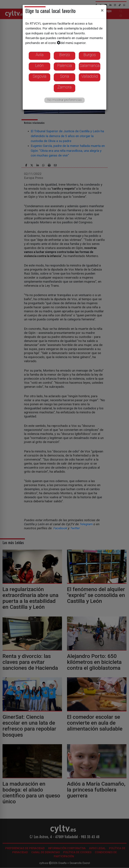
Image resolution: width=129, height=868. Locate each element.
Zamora (64, 87)
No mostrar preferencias (65, 100)
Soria (65, 76)
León (39, 66)
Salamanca (90, 66)
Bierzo (65, 55)
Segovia (40, 76)
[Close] (102, 10)
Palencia (65, 66)
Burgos (90, 55)
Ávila (40, 55)
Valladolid (90, 76)
